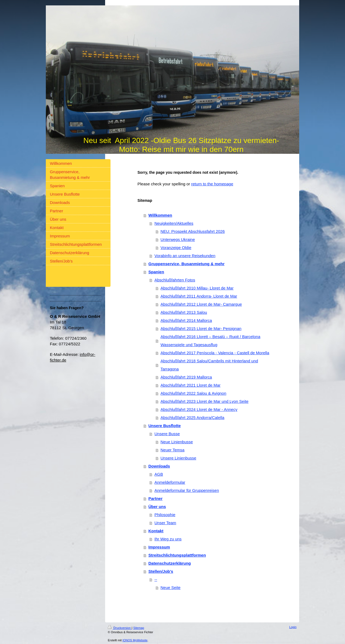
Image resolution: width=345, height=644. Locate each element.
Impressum (159, 547)
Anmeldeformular (170, 482)
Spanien (156, 272)
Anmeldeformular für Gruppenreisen (187, 490)
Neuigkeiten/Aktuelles (174, 223)
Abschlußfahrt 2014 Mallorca (186, 320)
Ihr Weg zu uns (168, 539)
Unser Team (165, 523)
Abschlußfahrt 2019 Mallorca (186, 377)
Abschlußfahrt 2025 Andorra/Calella (193, 418)
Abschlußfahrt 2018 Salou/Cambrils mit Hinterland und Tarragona (209, 365)
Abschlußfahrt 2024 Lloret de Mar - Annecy (199, 409)
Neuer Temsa (173, 450)
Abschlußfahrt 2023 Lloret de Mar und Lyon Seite (205, 401)
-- (156, 579)
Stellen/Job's (161, 571)
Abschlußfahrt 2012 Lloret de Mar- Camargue (201, 304)
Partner (156, 498)
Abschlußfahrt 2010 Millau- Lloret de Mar (197, 288)
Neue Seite (171, 587)
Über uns (157, 507)
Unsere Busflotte (165, 426)
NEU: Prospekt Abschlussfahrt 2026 (193, 231)
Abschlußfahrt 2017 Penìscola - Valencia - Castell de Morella (215, 353)
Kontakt (156, 531)
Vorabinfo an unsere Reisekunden (185, 256)
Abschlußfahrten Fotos (175, 280)
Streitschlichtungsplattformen (177, 555)
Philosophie (165, 515)
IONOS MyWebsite (135, 640)
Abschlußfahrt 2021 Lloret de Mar (191, 385)
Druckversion (120, 628)
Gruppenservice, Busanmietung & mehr (187, 264)
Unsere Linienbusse (179, 458)
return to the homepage (212, 184)
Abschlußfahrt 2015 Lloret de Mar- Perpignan (201, 328)
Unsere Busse (167, 434)
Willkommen (160, 215)
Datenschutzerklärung (170, 563)
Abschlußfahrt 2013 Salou (184, 312)
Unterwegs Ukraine (178, 239)
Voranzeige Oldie (176, 248)
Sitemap (139, 628)
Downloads (159, 466)
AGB (159, 474)
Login (293, 627)
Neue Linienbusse (177, 442)
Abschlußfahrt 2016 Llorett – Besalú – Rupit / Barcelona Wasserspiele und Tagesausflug (211, 341)
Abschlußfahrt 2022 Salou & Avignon (194, 393)
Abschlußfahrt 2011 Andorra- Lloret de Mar (199, 296)
